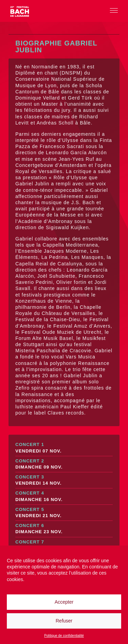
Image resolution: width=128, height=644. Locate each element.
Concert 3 (64, 480)
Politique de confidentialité (64, 636)
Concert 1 (64, 448)
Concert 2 (64, 464)
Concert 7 (64, 545)
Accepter (64, 602)
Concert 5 (64, 513)
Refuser (64, 621)
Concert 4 (64, 496)
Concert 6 (64, 529)
